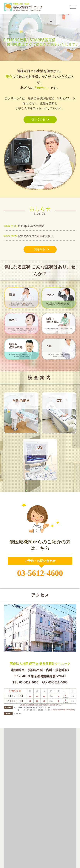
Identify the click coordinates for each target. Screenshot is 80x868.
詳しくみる (38, 119)
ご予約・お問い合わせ (40, 561)
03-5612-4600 (40, 573)
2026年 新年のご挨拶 (31, 226)
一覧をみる (38, 249)
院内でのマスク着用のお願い (36, 236)
